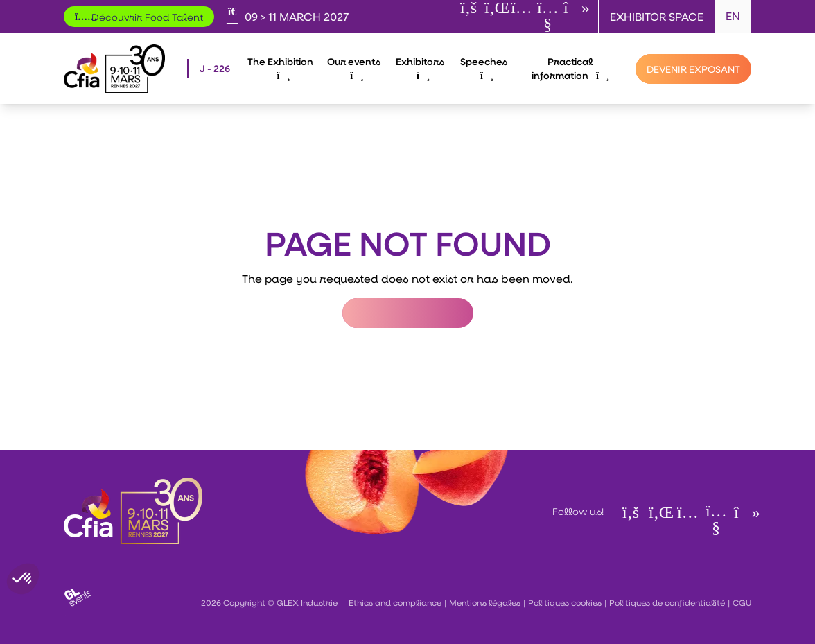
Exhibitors (420, 68)
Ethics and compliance (395, 602)
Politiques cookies (565, 602)
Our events (354, 68)
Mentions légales (485, 602)
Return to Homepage (408, 313)
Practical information (570, 68)
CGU (742, 602)
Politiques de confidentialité (667, 602)
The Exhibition (280, 68)
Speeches (484, 68)
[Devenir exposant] (693, 69)
